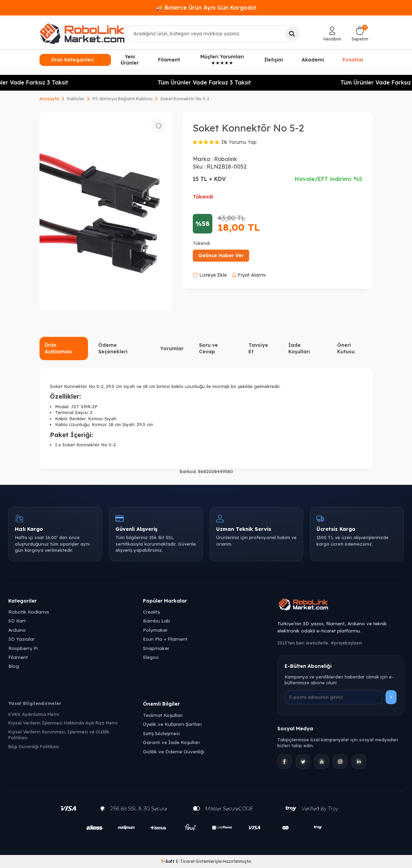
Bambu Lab (157, 621)
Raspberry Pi (23, 648)
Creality (152, 612)
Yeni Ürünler (130, 60)
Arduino (17, 630)
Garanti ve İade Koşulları (171, 742)
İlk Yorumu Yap (239, 142)
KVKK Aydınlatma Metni (34, 714)
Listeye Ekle (210, 275)
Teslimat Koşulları (163, 715)
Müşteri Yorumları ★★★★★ (222, 60)
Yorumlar (172, 349)
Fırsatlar (353, 59)
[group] (106, 212)
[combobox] (213, 34)
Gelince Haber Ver (221, 255)
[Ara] (292, 34)
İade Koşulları (299, 348)
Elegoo (151, 657)
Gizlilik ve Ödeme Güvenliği (174, 751)
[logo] (82, 34)
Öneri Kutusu (346, 348)
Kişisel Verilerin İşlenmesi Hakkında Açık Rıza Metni (63, 723)
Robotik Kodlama (29, 612)
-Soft (168, 861)
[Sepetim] (360, 34)
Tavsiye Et (258, 348)
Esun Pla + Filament (165, 639)
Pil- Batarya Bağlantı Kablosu (123, 99)
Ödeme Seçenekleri (113, 348)
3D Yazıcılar (21, 639)
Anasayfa (49, 99)
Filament (169, 60)
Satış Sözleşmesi (161, 733)
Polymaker (155, 630)
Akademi (313, 60)
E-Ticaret (185, 861)
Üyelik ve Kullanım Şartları (172, 724)
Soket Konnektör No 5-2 (185, 99)
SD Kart (17, 621)
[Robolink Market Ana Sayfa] (341, 605)
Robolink (226, 159)
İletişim (274, 60)
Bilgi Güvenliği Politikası (34, 746)
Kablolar (76, 99)
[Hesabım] (332, 34)
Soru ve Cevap (208, 348)
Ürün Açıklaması (59, 348)
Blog (14, 666)
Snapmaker (156, 648)
